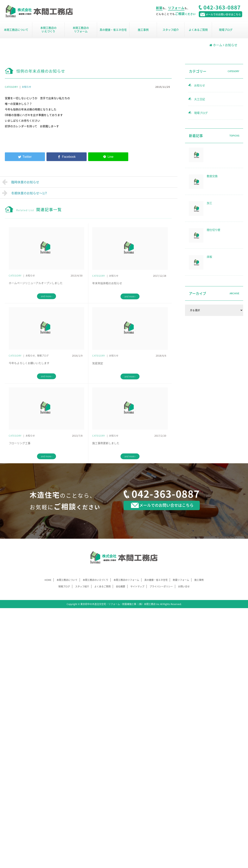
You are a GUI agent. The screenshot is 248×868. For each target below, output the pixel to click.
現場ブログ (226, 30)
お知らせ (27, 87)
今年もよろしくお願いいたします (29, 363)
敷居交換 (212, 176)
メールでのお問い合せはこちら (162, 505)
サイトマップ (137, 586)
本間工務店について (16, 30)
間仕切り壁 (214, 230)
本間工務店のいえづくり (48, 29)
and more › (46, 296)
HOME (48, 580)
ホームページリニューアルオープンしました (36, 283)
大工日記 (200, 99)
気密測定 (98, 363)
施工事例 (143, 30)
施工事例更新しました (106, 443)
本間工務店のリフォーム (81, 29)
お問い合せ (184, 586)
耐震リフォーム (181, 580)
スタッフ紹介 (171, 30)
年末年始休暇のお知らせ (107, 283)
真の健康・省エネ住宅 (113, 30)
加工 (209, 203)
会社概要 (121, 586)
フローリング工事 (20, 443)
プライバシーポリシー (161, 586)
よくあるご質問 (198, 30)
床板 (209, 257)
